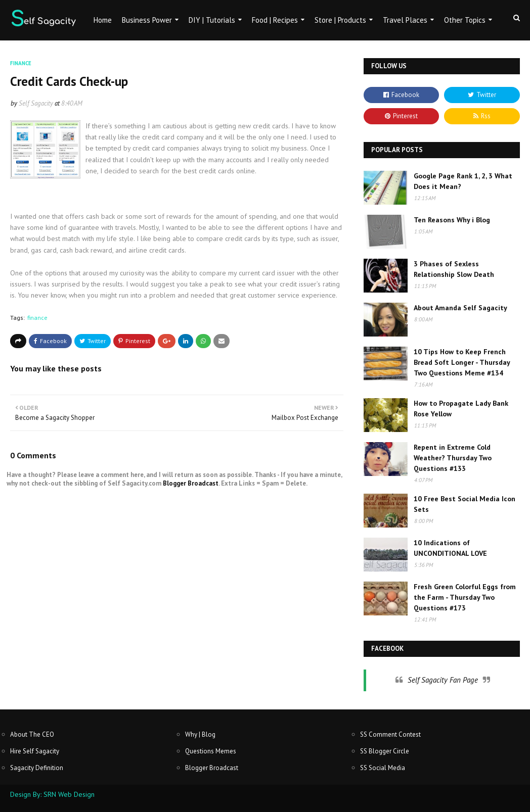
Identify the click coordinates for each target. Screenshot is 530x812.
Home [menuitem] (103, 20)
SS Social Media (383, 768)
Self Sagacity (36, 103)
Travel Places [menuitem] (405, 20)
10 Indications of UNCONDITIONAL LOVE (450, 548)
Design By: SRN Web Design (52, 794)
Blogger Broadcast (191, 483)
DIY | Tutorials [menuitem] (212, 20)
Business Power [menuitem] (147, 20)
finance (37, 318)
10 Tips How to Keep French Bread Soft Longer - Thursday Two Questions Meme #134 (462, 362)
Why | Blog (200, 734)
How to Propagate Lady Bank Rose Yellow (461, 409)
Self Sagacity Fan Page (443, 680)
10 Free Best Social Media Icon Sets (465, 504)
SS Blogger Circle (385, 751)
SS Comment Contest (390, 734)
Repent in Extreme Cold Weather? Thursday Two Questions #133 (453, 458)
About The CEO (32, 734)
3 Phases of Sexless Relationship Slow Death (454, 269)
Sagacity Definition (37, 768)
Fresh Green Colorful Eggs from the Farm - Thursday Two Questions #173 (465, 597)
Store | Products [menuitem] (340, 20)
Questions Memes (211, 751)
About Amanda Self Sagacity (460, 308)
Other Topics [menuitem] (465, 20)
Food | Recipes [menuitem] (275, 20)
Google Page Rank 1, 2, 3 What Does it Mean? (463, 181)
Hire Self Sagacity (35, 751)
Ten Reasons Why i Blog (452, 220)
